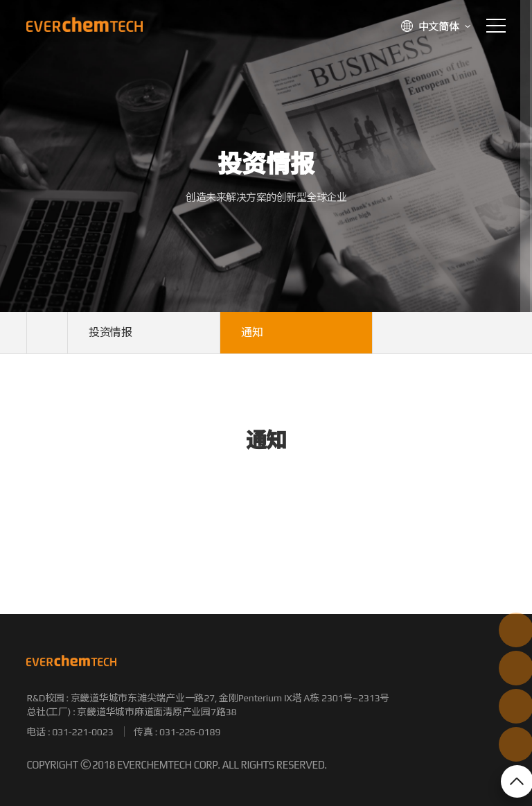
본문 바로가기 (0, 0)
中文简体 (439, 27)
